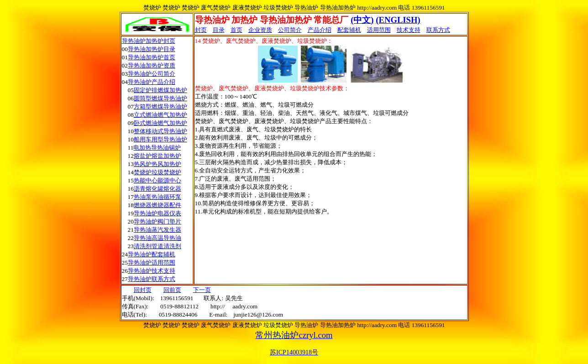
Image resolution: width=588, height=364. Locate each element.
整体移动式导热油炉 (160, 131)
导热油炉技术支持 (152, 271)
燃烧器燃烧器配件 (157, 205)
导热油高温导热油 (157, 238)
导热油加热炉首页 (152, 57)
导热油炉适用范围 (152, 263)
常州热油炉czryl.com (294, 335)
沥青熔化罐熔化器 (157, 189)
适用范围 (379, 30)
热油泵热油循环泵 (157, 197)
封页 (201, 30)
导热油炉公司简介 (152, 74)
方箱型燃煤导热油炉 (160, 107)
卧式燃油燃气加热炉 (160, 123)
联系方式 (438, 30)
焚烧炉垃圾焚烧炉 (157, 172)
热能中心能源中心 (157, 180)
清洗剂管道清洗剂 (157, 246)
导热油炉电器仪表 (157, 213)
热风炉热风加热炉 (157, 164)
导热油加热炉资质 (152, 65)
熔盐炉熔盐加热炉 (157, 156)
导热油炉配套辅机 (152, 254)
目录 (219, 30)
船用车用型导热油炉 (160, 139)
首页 (236, 30)
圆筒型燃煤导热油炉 (160, 98)
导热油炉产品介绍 (152, 82)
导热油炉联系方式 (152, 279)
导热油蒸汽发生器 (157, 230)
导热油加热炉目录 (152, 49)
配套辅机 (349, 30)
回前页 (172, 290)
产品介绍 (320, 30)
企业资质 (260, 30)
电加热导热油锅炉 (157, 148)
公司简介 (290, 30)
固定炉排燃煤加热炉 (160, 90)
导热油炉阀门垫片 (157, 221)
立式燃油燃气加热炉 (160, 115)
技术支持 (409, 30)
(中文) (362, 20)
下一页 (202, 290)
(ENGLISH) (398, 20)
